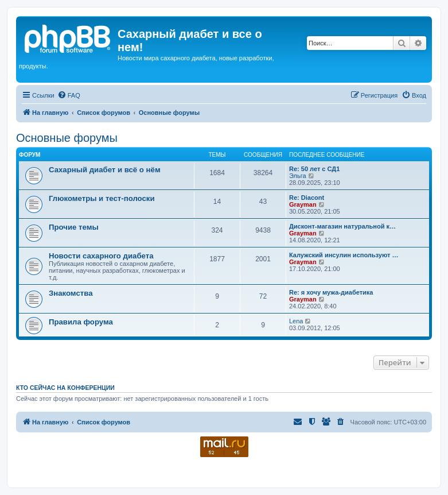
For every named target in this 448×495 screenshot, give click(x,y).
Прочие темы (74, 227)
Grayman (303, 204)
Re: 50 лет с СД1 (314, 169)
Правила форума (81, 322)
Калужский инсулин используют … (344, 255)
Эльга (298, 176)
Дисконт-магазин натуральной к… (342, 226)
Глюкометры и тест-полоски (102, 198)
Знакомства (71, 293)
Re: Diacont (307, 198)
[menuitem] (69, 95)
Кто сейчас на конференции (65, 388)
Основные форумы (67, 138)
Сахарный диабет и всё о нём (105, 170)
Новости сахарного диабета (101, 256)
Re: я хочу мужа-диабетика (331, 292)
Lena (296, 321)
